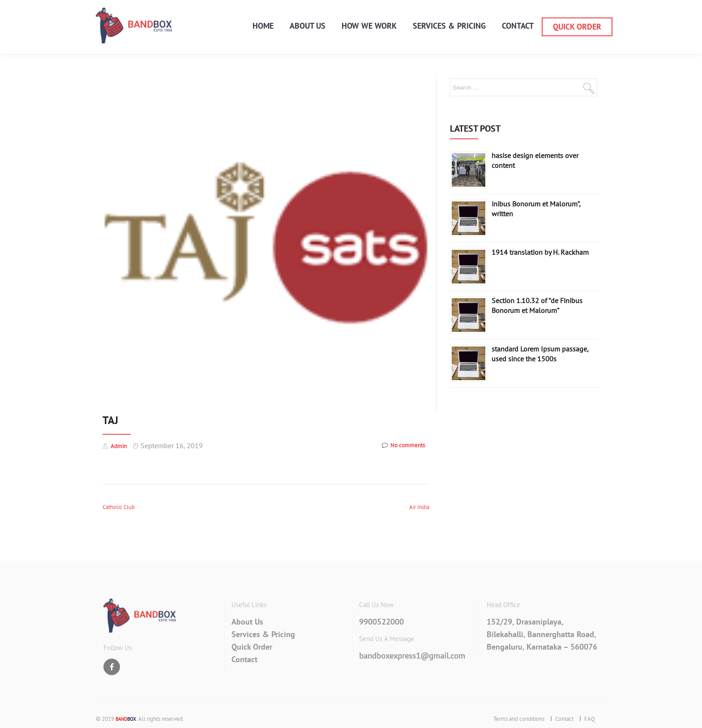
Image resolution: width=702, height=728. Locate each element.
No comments (403, 446)
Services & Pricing (263, 634)
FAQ (590, 719)
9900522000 (381, 622)
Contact (518, 26)
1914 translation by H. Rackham (540, 252)
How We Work (369, 26)
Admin (119, 446)
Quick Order (577, 27)
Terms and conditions (519, 719)
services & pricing (449, 26)
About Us (308, 26)
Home (263, 26)
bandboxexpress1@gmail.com (412, 656)
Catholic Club (119, 507)
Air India (419, 507)
